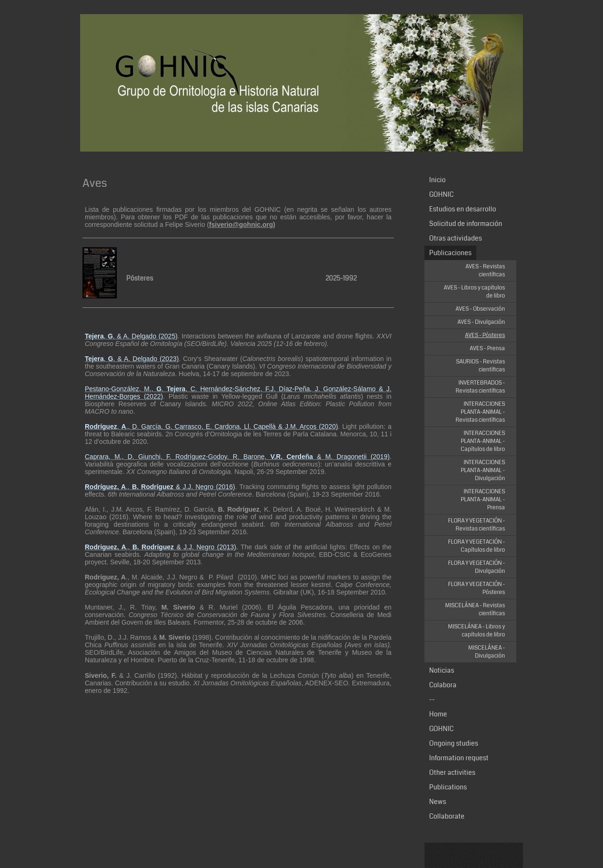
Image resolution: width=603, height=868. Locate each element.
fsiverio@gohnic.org (241, 225)
